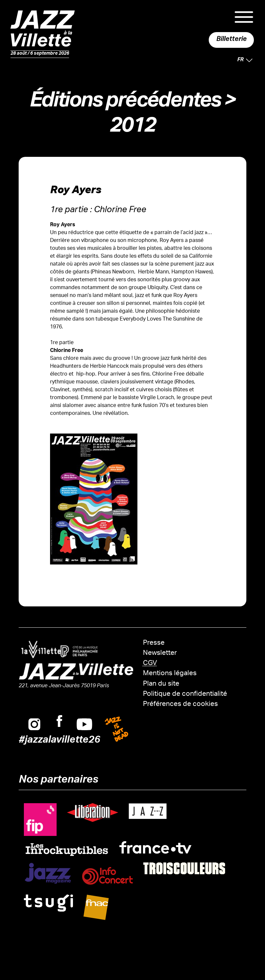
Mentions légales (170, 674)
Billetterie (231, 40)
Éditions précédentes (125, 103)
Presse (154, 643)
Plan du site (161, 684)
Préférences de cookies (180, 704)
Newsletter (160, 653)
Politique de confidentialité (185, 694)
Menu (244, 17)
